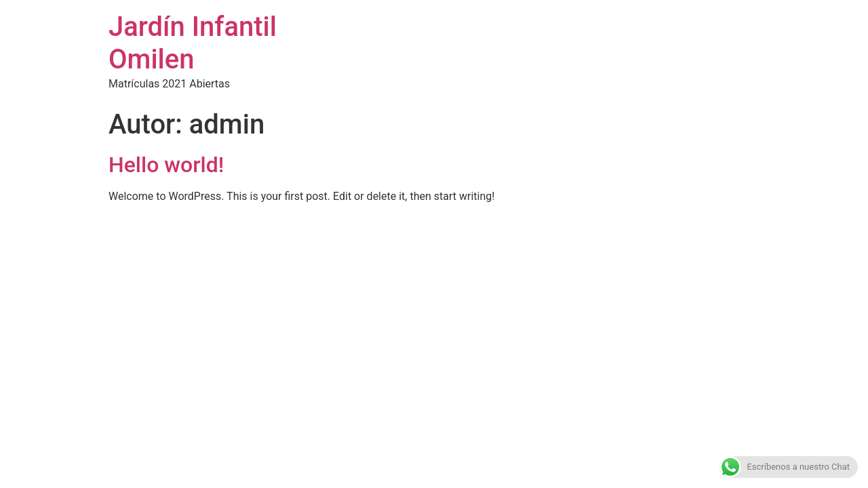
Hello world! (166, 165)
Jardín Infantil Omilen (193, 43)
